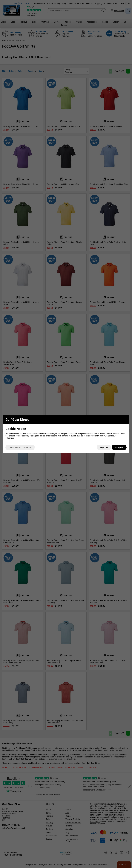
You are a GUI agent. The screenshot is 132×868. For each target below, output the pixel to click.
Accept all (119, 447)
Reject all (104, 447)
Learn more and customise (20, 447)
